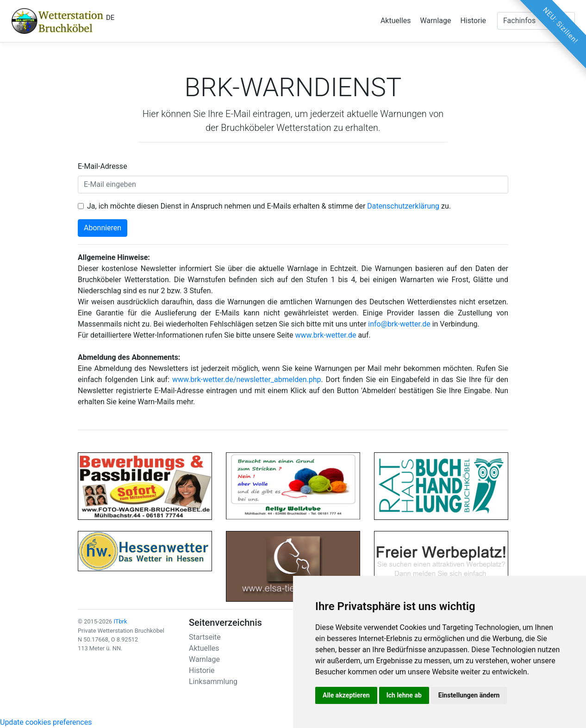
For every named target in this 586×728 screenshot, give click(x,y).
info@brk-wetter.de (399, 324)
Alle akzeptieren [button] (346, 695)
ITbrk (120, 621)
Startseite (205, 637)
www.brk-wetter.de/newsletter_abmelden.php (247, 379)
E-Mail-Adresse (103, 166)
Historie (473, 21)
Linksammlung (213, 682)
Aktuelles (396, 21)
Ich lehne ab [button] (404, 695)
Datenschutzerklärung (403, 206)
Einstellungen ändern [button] (469, 695)
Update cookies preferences (46, 722)
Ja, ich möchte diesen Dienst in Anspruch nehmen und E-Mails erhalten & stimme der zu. (269, 206)
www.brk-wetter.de (326, 335)
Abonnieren (103, 228)
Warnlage (436, 21)
